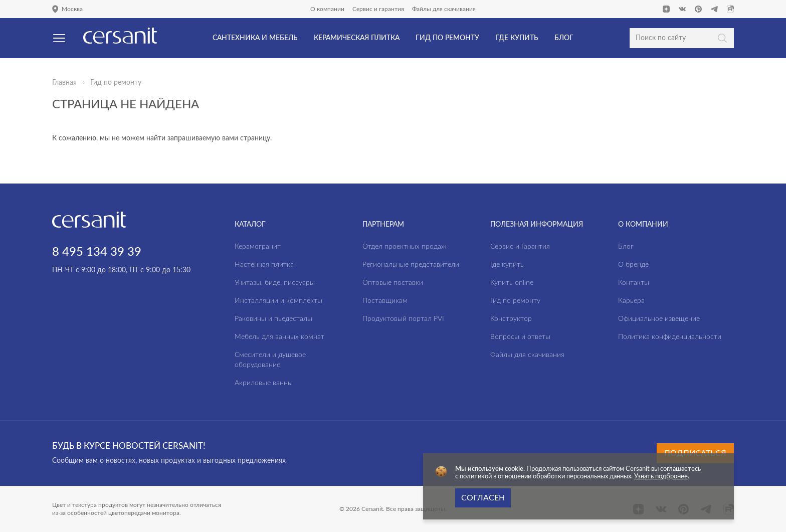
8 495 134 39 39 (97, 252)
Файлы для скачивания (444, 9)
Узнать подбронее (661, 477)
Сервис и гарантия (378, 9)
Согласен (483, 498)
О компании (327, 9)
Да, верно (49, 62)
